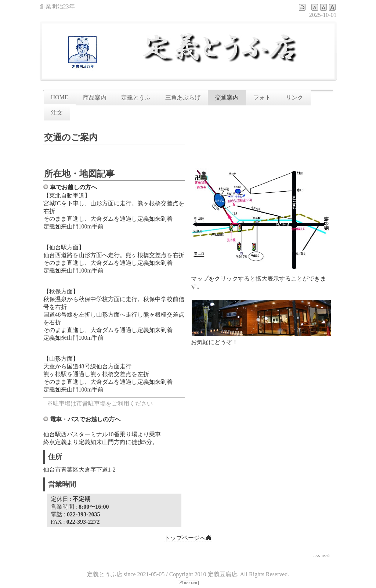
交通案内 (227, 98)
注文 (57, 113)
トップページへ (188, 538)
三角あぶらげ (183, 98)
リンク (294, 98)
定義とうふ (136, 98)
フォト (262, 98)
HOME (60, 97)
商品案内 (95, 98)
